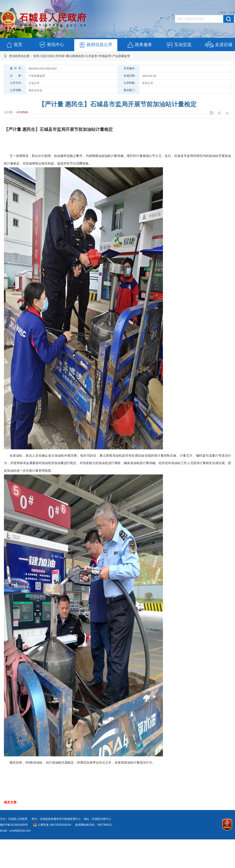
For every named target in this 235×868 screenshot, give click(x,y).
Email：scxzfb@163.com (15, 831)
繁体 (223, 13)
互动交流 (179, 45)
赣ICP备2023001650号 (14, 825)
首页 (14, 45)
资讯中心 (52, 45)
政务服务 (140, 45)
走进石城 (218, 45)
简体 (232, 13)
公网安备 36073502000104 (55, 825)
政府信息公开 (96, 45)
